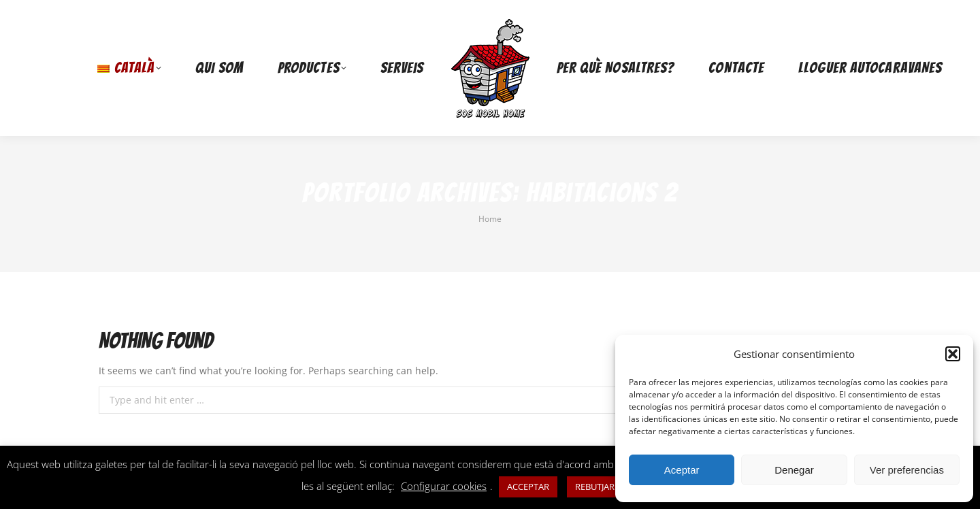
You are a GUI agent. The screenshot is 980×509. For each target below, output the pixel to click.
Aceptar (682, 470)
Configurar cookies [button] (444, 486)
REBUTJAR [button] (595, 487)
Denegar (794, 470)
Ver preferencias (907, 470)
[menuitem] (129, 68)
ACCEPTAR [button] (528, 487)
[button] (953, 354)
